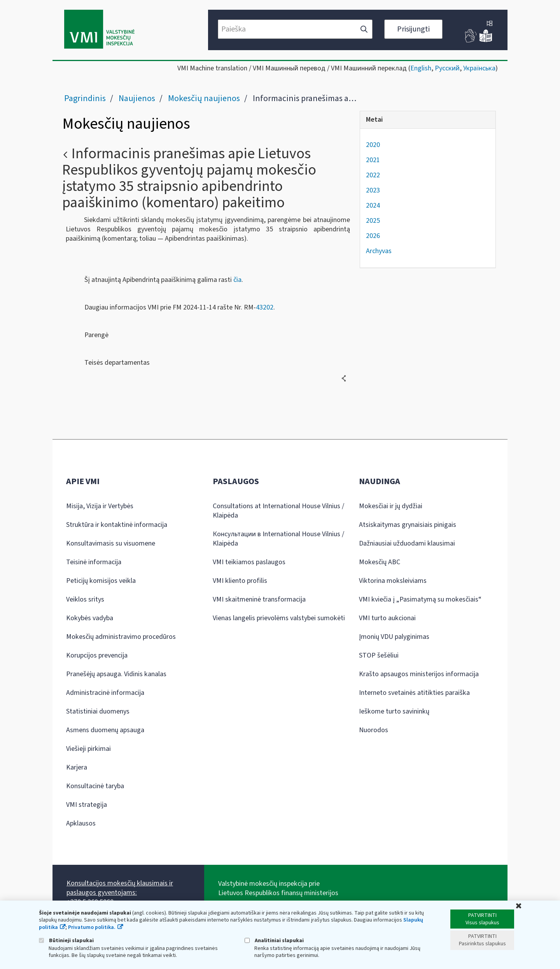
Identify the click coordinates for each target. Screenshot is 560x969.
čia (237, 280)
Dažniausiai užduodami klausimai (407, 543)
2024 (373, 206)
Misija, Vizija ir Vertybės (100, 506)
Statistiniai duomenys (98, 711)
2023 (373, 190)
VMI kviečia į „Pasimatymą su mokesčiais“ (420, 599)
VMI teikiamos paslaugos (249, 562)
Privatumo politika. (92, 927)
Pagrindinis (85, 98)
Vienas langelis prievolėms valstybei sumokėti (279, 618)
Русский (447, 68)
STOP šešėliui (379, 655)
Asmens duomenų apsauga (105, 730)
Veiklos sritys (85, 599)
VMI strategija (87, 805)
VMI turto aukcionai (387, 618)
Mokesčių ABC (380, 562)
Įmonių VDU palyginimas (394, 637)
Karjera (77, 767)
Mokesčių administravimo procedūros (121, 637)
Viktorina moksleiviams (393, 581)
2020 (373, 145)
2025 (373, 221)
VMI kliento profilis (240, 581)
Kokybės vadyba (90, 618)
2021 (373, 160)
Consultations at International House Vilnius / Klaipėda (278, 511)
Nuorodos (374, 730)
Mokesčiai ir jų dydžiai (391, 506)
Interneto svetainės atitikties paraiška (414, 693)
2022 (373, 175)
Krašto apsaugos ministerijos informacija (419, 674)
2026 (373, 236)
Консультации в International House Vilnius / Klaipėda (278, 539)
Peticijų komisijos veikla (101, 581)
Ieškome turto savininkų (394, 711)
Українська (479, 68)
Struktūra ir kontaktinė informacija (117, 525)
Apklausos (81, 823)
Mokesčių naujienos (204, 98)
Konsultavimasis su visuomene (111, 543)
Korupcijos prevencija (97, 655)
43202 (265, 307)
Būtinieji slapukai (66, 940)
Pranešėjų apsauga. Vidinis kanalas (116, 674)
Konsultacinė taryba (95, 786)
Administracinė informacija (105, 693)
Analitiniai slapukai (274, 940)
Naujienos (137, 98)
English (421, 68)
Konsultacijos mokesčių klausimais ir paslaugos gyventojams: (120, 888)
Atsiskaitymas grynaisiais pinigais (408, 525)
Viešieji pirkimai (88, 749)
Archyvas (379, 251)
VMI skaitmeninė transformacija (259, 599)
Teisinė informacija (94, 562)
